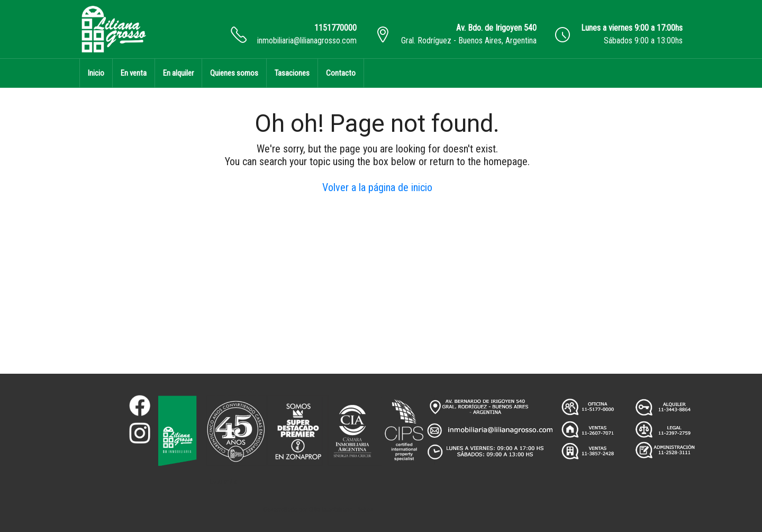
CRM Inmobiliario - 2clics (341, 510)
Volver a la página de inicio (377, 187)
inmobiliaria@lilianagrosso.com (307, 40)
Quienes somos (234, 73)
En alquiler (178, 73)
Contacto (341, 73)
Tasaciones (292, 73)
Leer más (223, 482)
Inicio (96, 73)
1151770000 (335, 28)
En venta (134, 73)
